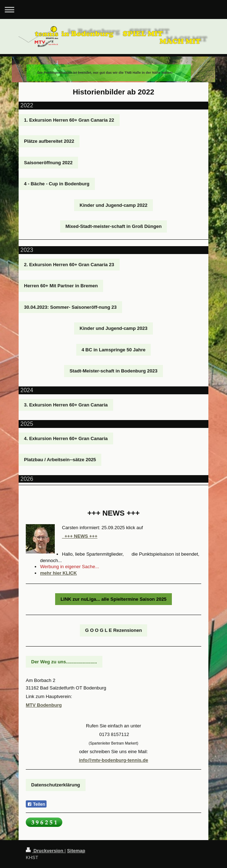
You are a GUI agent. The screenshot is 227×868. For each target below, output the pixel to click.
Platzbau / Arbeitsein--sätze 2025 (60, 460)
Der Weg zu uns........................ (64, 662)
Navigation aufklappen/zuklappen (113, 9)
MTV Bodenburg (44, 705)
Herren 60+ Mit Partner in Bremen (61, 286)
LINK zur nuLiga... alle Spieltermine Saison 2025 (113, 599)
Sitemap (76, 851)
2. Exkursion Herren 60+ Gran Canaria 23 (69, 265)
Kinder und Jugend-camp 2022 (113, 205)
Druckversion (45, 851)
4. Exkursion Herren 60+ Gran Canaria (66, 438)
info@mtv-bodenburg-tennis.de (113, 760)
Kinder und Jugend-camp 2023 (113, 328)
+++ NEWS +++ (80, 536)
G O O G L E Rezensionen (114, 630)
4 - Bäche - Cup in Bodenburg (57, 184)
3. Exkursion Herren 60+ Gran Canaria (66, 405)
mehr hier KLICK (59, 573)
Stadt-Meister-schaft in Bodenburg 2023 (113, 371)
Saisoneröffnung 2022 (48, 163)
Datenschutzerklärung (56, 785)
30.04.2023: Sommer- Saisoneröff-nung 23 (70, 307)
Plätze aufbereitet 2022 (49, 141)
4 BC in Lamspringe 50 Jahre (113, 350)
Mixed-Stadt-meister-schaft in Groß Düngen (114, 226)
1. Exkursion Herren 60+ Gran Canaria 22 (69, 120)
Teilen (36, 804)
